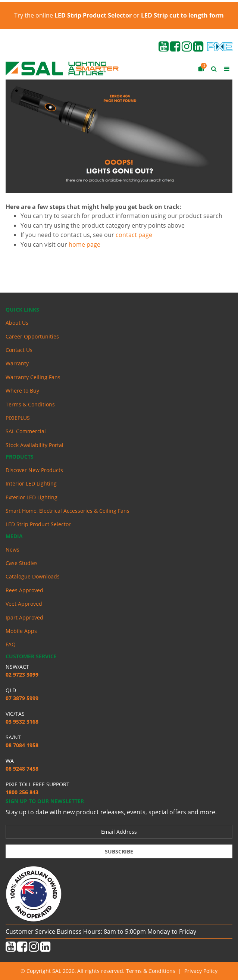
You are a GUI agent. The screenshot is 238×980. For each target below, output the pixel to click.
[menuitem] (119, 323)
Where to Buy (22, 391)
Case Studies (22, 563)
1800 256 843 (22, 792)
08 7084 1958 (22, 745)
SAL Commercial (26, 431)
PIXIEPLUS (18, 418)
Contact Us (19, 350)
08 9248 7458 (22, 769)
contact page (134, 235)
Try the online (73, 15)
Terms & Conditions (30, 404)
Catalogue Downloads (33, 576)
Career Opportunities (32, 336)
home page (84, 244)
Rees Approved (24, 590)
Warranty (17, 363)
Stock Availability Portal (35, 445)
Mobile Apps (21, 631)
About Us (17, 323)
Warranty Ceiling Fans (33, 377)
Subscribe (119, 851)
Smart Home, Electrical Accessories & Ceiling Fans (68, 511)
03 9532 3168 (22, 722)
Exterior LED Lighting (32, 497)
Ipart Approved (24, 617)
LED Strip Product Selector (38, 524)
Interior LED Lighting (31, 483)
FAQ (11, 644)
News (12, 550)
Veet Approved (24, 604)
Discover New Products (34, 470)
